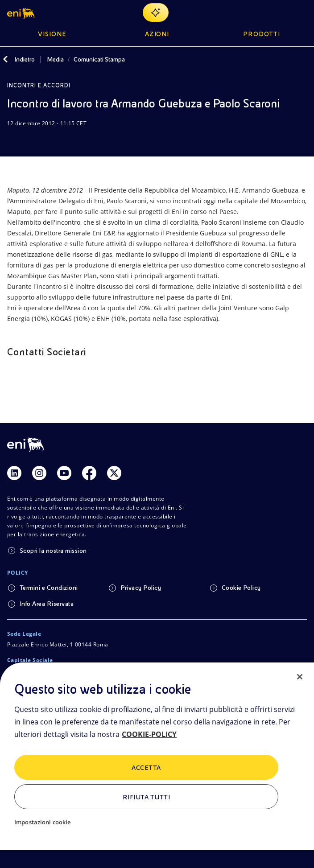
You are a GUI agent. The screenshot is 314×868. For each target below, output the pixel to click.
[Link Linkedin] (14, 473)
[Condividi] (34, 140)
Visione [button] (52, 34)
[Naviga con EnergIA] (156, 12)
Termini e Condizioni (49, 588)
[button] (22, 12)
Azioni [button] (157, 34)
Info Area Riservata (47, 604)
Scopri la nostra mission (53, 551)
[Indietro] (5, 59)
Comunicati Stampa (99, 59)
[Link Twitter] (114, 473)
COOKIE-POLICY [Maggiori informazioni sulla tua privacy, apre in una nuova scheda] (149, 734)
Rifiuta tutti (146, 797)
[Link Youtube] (64, 473)
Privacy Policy (141, 588)
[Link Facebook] (89, 473)
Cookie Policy (241, 588)
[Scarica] (12, 140)
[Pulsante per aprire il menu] (302, 12)
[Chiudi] (300, 677)
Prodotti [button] (262, 34)
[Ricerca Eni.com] (280, 12)
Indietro (25, 59)
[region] (157, 765)
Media (55, 59)
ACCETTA (146, 768)
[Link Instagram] (39, 473)
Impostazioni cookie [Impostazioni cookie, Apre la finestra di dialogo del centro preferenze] (42, 822)
